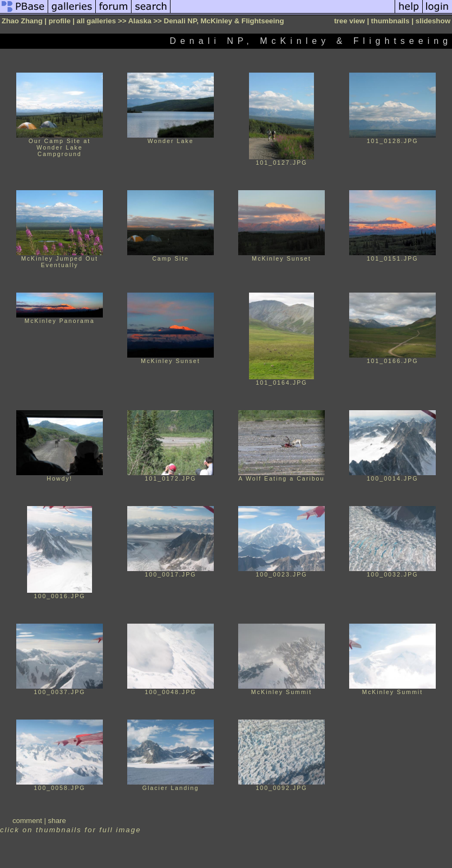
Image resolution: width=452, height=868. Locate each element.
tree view (349, 21)
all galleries (97, 21)
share (57, 821)
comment (27, 821)
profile (60, 21)
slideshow (433, 21)
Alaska (140, 21)
